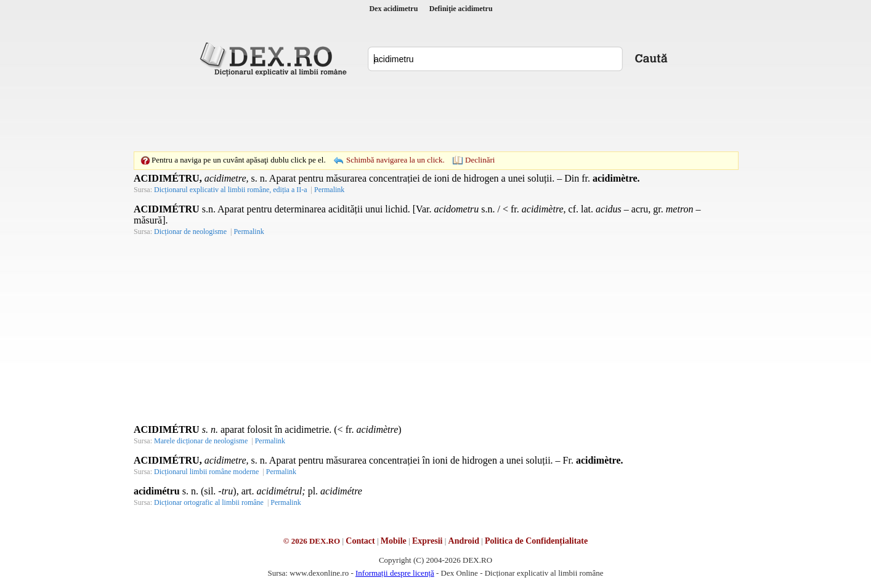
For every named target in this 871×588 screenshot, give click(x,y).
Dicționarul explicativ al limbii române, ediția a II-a (231, 190)
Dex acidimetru (393, 9)
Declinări (480, 160)
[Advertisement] (435, 114)
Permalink (329, 190)
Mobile (394, 541)
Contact (360, 541)
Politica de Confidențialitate (536, 541)
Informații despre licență (395, 573)
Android (464, 541)
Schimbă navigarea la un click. (395, 160)
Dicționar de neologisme (190, 232)
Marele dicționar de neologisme (201, 441)
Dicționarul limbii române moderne (206, 472)
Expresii (427, 541)
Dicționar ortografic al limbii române (209, 502)
